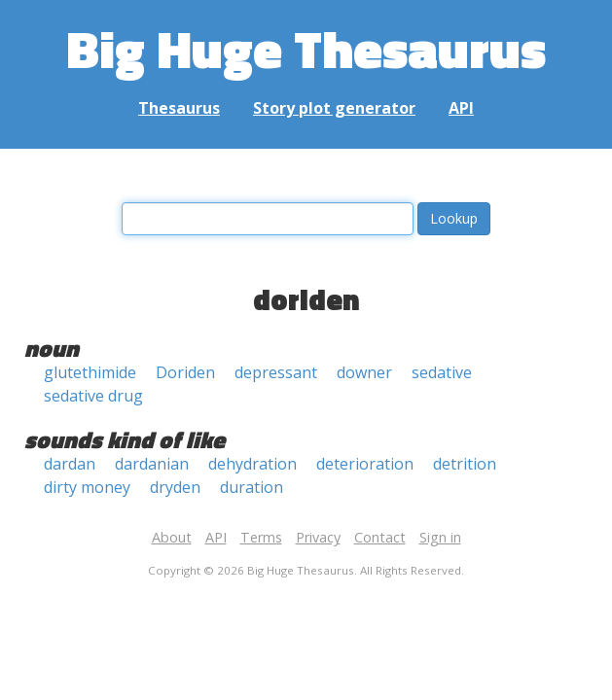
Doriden (185, 372)
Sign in (440, 537)
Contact (380, 537)
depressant (276, 372)
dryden (175, 487)
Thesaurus (179, 108)
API (461, 108)
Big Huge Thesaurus (306, 48)
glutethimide (90, 372)
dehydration (252, 464)
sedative (442, 372)
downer (364, 372)
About (172, 537)
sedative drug (93, 396)
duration (252, 487)
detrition (465, 464)
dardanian (152, 464)
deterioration (365, 464)
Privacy (318, 537)
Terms (261, 537)
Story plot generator (334, 108)
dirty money (87, 487)
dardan (70, 464)
